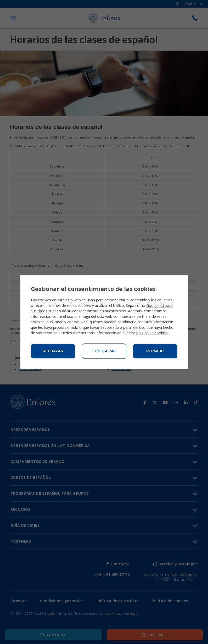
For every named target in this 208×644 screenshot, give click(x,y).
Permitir (155, 351)
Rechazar (53, 351)
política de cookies (152, 333)
